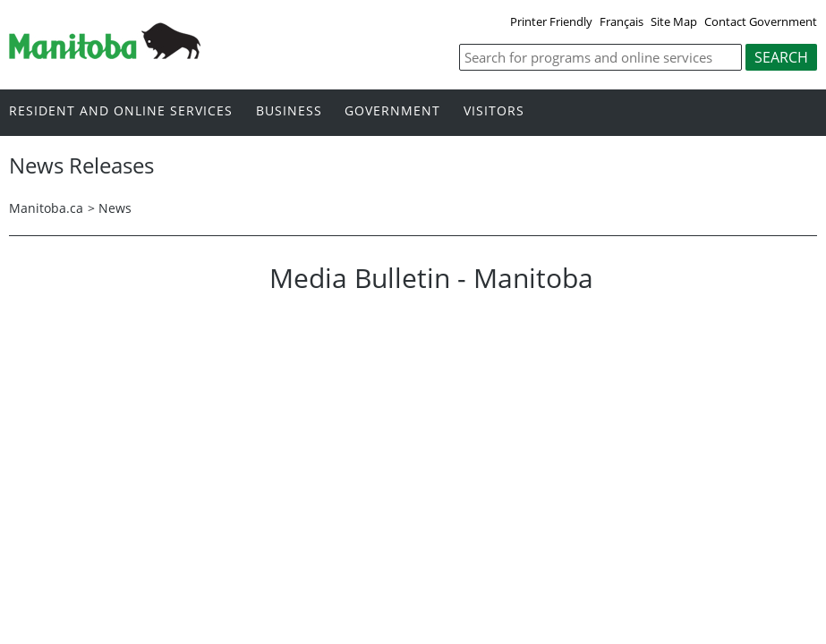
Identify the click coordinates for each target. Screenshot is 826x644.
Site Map (674, 21)
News (115, 208)
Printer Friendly (551, 21)
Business (289, 111)
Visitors (494, 111)
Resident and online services (121, 111)
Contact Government (761, 21)
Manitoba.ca (46, 208)
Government (392, 111)
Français (622, 21)
